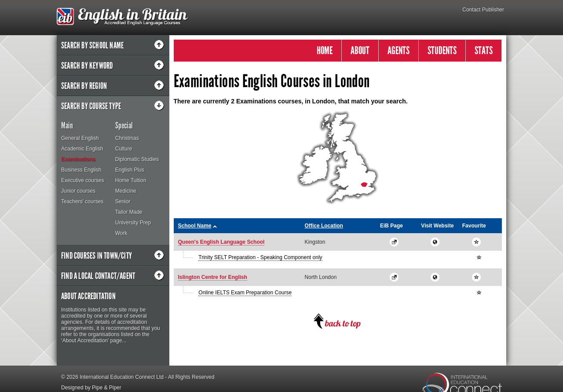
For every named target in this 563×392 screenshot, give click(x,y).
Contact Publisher (483, 10)
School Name (195, 226)
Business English (81, 170)
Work (121, 233)
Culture (124, 149)
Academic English (82, 149)
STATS (484, 50)
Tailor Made (129, 212)
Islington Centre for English (213, 277)
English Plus (130, 170)
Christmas (127, 138)
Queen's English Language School (221, 242)
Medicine (126, 191)
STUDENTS (442, 50)
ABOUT (360, 50)
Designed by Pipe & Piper (91, 388)
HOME (325, 50)
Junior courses (78, 191)
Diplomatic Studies (137, 159)
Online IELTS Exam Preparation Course (245, 293)
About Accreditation (88, 296)
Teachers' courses (82, 201)
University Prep (133, 223)
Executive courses (82, 180)
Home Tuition (131, 180)
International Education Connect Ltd (122, 377)
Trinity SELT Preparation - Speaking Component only (260, 257)
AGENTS (398, 50)
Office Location (324, 226)
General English (80, 138)
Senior (123, 201)
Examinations (78, 159)
